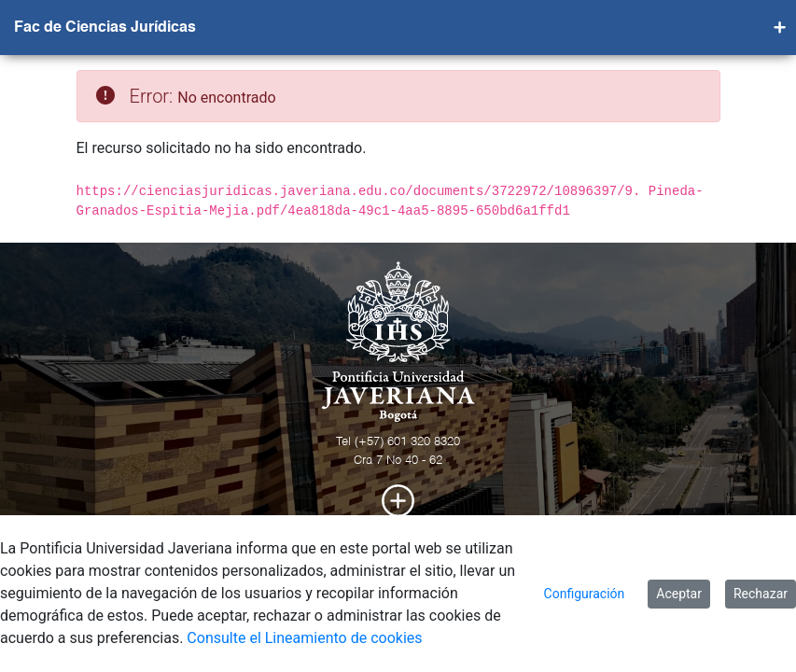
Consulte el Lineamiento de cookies (304, 638)
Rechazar (761, 594)
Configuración (585, 594)
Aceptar (679, 594)
